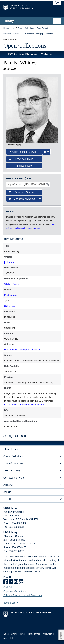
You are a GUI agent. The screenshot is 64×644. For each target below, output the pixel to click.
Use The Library (12, 470)
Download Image (25, 159)
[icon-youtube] (21, 582)
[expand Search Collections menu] (61, 456)
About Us (8, 485)
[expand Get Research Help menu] (61, 478)
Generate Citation (21, 192)
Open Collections (25, 46)
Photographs (11, 295)
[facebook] (6, 582)
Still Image (9, 306)
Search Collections (13, 456)
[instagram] (16, 582)
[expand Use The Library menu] (61, 471)
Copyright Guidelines (15, 591)
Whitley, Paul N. (12, 284)
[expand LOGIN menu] (61, 499)
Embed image (20, 166)
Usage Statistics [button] (15, 436)
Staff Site (8, 587)
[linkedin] (11, 582)
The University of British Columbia (23, 7)
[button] (17, 603)
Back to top (11, 603)
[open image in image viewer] (32, 110)
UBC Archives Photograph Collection (30, 54)
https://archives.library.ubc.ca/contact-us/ (24, 405)
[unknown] (9, 262)
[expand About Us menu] (61, 485)
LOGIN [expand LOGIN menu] (7, 499)
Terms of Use (34, 634)
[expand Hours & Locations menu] (61, 463)
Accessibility (9, 638)
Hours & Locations (13, 463)
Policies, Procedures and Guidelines (23, 595)
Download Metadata (25, 199)
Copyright (48, 634)
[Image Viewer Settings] (46, 152)
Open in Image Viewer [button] (23, 152)
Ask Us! (8, 492)
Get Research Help (14, 478)
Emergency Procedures (14, 634)
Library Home (11, 449)
